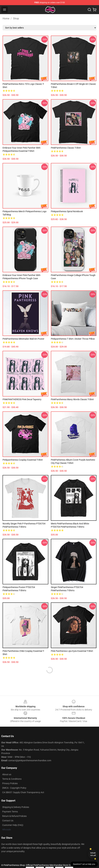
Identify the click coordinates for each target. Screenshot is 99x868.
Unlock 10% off (93, 854)
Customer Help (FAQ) (13, 825)
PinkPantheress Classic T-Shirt (66, 148)
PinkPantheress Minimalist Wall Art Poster (23, 339)
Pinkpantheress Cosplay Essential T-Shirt (23, 460)
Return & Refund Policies (14, 816)
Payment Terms (10, 812)
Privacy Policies (10, 783)
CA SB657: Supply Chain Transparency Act (23, 792)
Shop (16, 19)
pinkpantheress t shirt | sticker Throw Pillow (73, 339)
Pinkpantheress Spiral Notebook (67, 211)
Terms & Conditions (12, 779)
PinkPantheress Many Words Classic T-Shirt (72, 399)
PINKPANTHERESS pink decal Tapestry (22, 399)
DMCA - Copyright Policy (14, 788)
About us (7, 774)
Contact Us (8, 821)
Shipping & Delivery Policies (16, 807)
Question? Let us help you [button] (84, 864)
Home (6, 19)
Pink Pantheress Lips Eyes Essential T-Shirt (72, 651)
